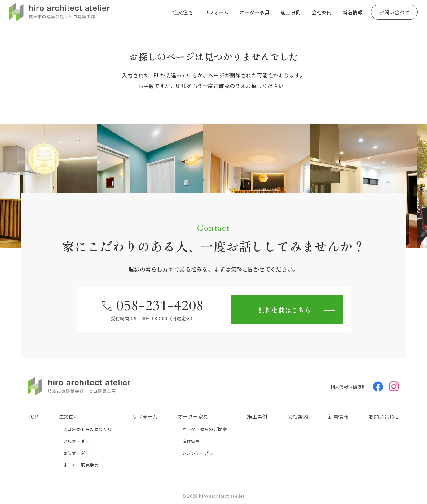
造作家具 (191, 441)
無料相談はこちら (285, 310)
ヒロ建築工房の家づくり (88, 429)
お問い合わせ (394, 12)
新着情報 (353, 12)
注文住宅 (183, 12)
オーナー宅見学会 (81, 465)
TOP (33, 416)
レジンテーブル (198, 453)
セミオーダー (76, 453)
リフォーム (216, 12)
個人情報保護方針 (348, 386)
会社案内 (322, 12)
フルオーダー (76, 441)
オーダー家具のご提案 (205, 429)
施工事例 (291, 12)
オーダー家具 (255, 12)
